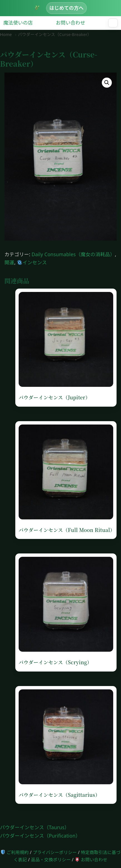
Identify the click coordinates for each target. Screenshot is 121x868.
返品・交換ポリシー (51, 860)
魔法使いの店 (18, 23)
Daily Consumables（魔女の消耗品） (73, 254)
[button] (107, 83)
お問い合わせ (71, 23)
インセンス (32, 262)
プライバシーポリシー (55, 852)
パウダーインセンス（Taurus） (35, 827)
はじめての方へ (66, 8)
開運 (9, 262)
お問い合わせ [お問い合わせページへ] (91, 860)
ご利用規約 (15, 852)
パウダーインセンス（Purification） (40, 836)
